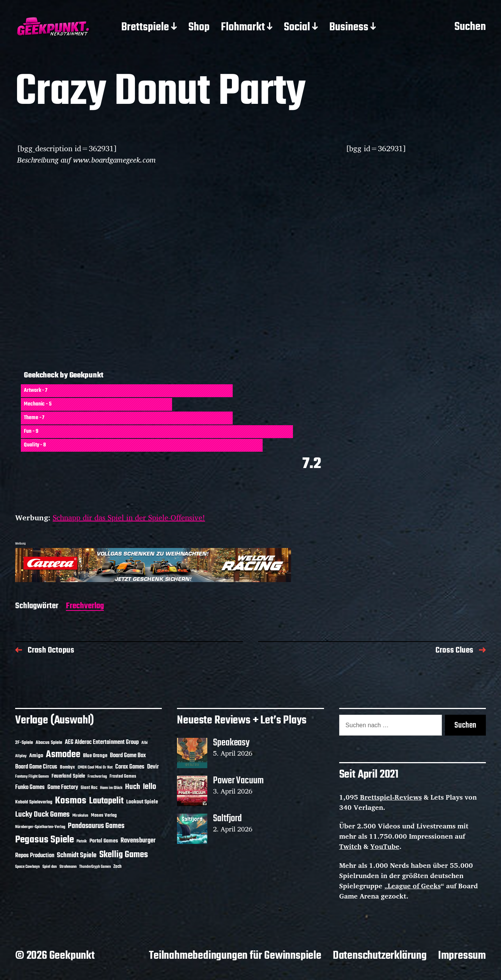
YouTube (385, 846)
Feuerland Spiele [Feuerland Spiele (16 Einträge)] (68, 776)
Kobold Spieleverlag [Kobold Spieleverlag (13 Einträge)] (34, 802)
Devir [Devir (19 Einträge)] (153, 767)
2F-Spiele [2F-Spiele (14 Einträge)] (24, 743)
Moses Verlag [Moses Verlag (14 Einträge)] (104, 815)
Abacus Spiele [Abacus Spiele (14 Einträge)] (49, 743)
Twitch (350, 846)
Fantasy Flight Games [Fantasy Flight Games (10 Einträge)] (32, 776)
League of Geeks (414, 886)
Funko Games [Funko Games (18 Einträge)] (30, 787)
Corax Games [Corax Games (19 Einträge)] (130, 767)
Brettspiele (145, 28)
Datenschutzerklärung (380, 956)
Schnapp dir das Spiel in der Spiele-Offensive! (129, 517)
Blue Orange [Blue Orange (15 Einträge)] (95, 756)
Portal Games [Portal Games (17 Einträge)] (104, 841)
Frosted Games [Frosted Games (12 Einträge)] (123, 776)
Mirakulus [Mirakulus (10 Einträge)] (80, 816)
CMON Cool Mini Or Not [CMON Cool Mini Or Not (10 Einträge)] (95, 767)
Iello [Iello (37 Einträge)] (150, 787)
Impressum (462, 956)
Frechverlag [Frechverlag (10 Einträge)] (97, 776)
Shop (199, 28)
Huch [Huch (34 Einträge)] (133, 787)
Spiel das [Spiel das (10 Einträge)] (50, 867)
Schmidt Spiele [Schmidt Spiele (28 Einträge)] (77, 856)
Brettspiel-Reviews (391, 797)
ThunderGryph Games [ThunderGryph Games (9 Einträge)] (95, 867)
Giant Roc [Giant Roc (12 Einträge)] (89, 788)
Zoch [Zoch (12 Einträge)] (117, 867)
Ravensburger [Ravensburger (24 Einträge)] (138, 841)
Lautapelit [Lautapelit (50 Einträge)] (106, 801)
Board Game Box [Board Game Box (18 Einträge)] (128, 756)
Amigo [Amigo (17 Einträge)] (36, 756)
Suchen (470, 27)
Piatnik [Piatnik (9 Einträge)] (82, 841)
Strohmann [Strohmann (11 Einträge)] (68, 867)
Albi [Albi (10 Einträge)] (145, 743)
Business (349, 28)
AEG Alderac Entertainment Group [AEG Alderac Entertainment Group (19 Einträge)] (102, 742)
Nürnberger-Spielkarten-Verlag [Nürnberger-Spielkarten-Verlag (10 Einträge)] (40, 827)
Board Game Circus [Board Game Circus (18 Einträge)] (36, 767)
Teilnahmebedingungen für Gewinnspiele (235, 956)
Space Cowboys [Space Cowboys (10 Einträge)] (27, 867)
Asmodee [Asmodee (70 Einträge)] (63, 755)
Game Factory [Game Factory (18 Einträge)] (63, 787)
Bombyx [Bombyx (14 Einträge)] (67, 767)
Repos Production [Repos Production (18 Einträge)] (35, 856)
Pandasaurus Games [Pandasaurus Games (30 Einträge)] (96, 826)
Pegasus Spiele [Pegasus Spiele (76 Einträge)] (45, 840)
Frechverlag (85, 607)
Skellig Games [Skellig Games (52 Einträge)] (124, 855)
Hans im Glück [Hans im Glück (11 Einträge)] (111, 788)
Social (297, 28)
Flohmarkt (243, 28)
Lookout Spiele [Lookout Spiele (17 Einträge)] (142, 802)
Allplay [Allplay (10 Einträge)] (21, 756)
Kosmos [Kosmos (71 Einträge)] (71, 801)
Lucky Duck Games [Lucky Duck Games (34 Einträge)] (42, 815)
